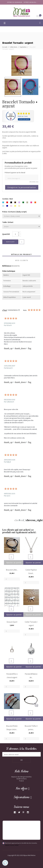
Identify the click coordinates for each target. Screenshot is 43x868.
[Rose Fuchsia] (31, 203)
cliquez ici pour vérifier (12, 845)
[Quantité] (15, 234)
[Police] (21, 216)
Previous (3, 87)
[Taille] (21, 227)
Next (40, 87)
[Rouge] (7, 203)
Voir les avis (24, 119)
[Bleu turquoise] (3, 203)
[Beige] (19, 206)
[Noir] (11, 203)
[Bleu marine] (7, 206)
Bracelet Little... (12, 570)
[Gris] (27, 203)
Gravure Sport (12, 622)
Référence (7, 266)
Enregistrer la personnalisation (22, 187)
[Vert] (23, 203)
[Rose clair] (11, 206)
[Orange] (35, 203)
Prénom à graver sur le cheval (15, 173)
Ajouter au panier (10, 242)
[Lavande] (19, 203)
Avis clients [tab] (22, 260)
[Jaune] (15, 206)
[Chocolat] (15, 203)
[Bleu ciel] (3, 206)
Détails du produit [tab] (21, 254)
